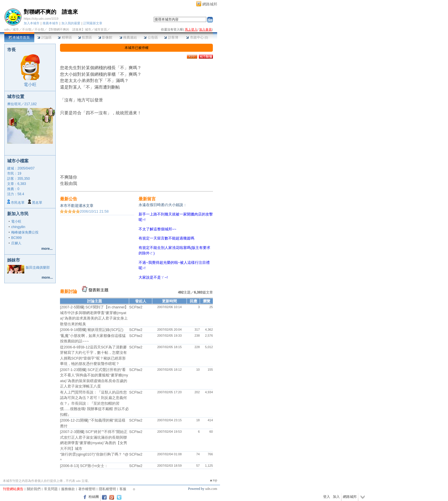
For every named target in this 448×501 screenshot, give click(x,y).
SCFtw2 (136, 307)
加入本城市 (32, 23)
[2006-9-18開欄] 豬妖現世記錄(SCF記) (92, 330)
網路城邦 (210, 4)
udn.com (211, 489)
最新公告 (69, 199)
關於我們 (34, 489)
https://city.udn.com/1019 (41, 19)
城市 (16, 29)
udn (7, 29)
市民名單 (18, 203)
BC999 (16, 238)
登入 (327, 497)
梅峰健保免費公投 (25, 232)
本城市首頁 (19, 37)
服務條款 (68, 489)
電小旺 (30, 84)
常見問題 (51, 489)
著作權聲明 (87, 489)
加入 (336, 497)
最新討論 (69, 291)
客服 (123, 489)
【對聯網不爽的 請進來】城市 (69, 29)
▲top (213, 480)
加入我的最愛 (71, 23)
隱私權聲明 (107, 489)
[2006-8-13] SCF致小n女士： (84, 466)
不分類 (27, 29)
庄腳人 (16, 243)
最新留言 (147, 199)
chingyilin (18, 227)
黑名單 (37, 203)
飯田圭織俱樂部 (38, 268)
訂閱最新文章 (93, 23)
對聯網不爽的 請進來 (51, 12)
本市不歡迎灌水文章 (77, 206)
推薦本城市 (50, 23)
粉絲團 (94, 497)
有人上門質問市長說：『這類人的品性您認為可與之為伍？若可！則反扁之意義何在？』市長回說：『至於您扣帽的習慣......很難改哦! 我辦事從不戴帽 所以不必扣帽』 (94, 403)
